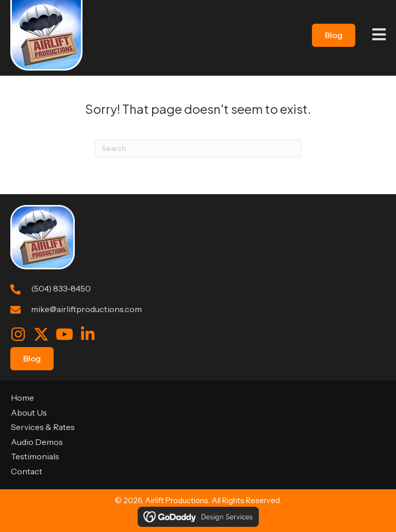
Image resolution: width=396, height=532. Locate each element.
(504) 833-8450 (61, 288)
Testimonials (35, 456)
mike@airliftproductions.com (86, 309)
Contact (27, 471)
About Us (29, 413)
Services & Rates (43, 427)
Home (22, 398)
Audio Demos (37, 442)
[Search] (198, 149)
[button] (18, 334)
